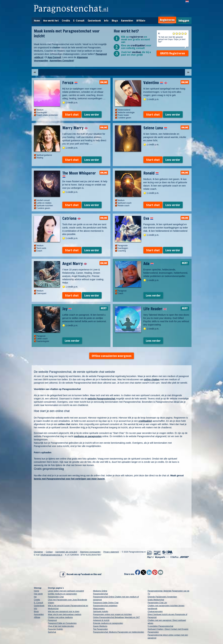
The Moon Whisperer (79, 174)
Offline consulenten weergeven (112, 356)
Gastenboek (94, 21)
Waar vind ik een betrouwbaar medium (65, 614)
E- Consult (79, 21)
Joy (67, 309)
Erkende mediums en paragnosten (108, 623)
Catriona (72, 218)
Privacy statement (111, 552)
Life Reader (155, 309)
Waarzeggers (99, 609)
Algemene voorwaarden (90, 552)
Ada (149, 264)
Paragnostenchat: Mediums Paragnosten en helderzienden (119, 632)
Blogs (115, 21)
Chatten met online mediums (60, 617)
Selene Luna (155, 128)
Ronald (151, 173)
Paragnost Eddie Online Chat (106, 603)
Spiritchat (52, 632)
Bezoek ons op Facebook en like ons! (81, 574)
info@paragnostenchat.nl (51, 555)
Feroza (70, 83)
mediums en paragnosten (88, 436)
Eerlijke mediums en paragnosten (62, 594)
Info (106, 21)
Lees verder (92, 114)
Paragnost (52, 620)
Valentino (155, 83)
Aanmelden (127, 21)
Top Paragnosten (100, 629)
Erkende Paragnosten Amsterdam (162, 597)
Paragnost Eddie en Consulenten (62, 623)
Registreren (167, 20)
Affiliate (141, 21)
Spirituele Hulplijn (101, 612)
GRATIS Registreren (173, 53)
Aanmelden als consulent (66, 552)
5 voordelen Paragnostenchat (160, 626)
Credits (66, 21)
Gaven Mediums (100, 626)
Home (37, 21)
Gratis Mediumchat (156, 600)
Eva (148, 218)
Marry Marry (75, 128)
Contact (49, 552)
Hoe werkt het (51, 21)
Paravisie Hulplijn (55, 629)
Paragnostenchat (100, 594)
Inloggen (184, 21)
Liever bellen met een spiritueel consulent (66, 591)
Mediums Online (100, 591)
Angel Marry (75, 264)
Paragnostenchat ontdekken (105, 606)
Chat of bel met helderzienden (61, 626)
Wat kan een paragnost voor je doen (64, 612)
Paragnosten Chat (56, 597)
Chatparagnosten (155, 612)
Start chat (72, 114)
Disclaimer (38, 552)
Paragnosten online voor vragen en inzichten (112, 614)
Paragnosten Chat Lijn (157, 603)
